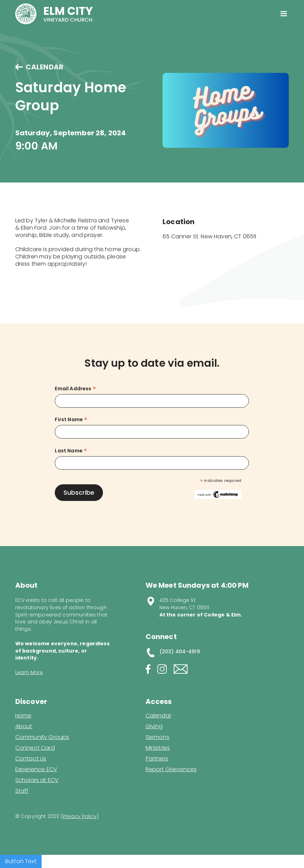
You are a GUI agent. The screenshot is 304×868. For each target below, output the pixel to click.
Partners (157, 759)
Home (23, 716)
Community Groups (42, 737)
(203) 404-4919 (180, 652)
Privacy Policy (80, 816)
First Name (71, 420)
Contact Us (31, 759)
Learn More (29, 672)
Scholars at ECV (37, 780)
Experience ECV (36, 769)
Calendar (158, 716)
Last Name (71, 451)
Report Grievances (171, 770)
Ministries (158, 748)
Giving (154, 726)
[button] (284, 14)
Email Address (75, 389)
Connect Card (35, 748)
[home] (54, 14)
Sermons (158, 737)
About (24, 726)
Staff (22, 791)
